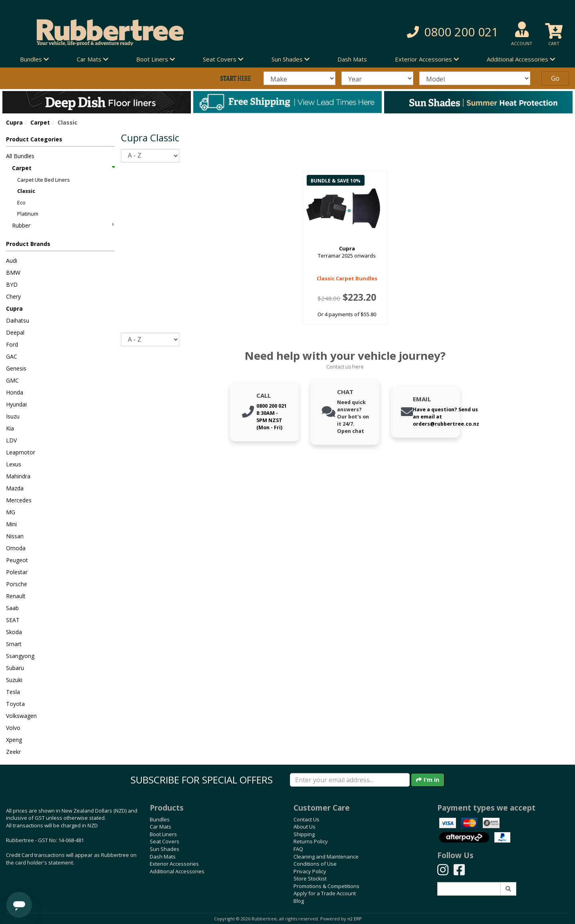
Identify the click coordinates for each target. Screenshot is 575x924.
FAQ (298, 849)
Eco (21, 202)
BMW (13, 273)
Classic (26, 191)
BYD (12, 285)
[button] (411, 32)
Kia (10, 428)
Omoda (16, 548)
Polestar (17, 572)
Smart (14, 644)
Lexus (14, 464)
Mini (11, 524)
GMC (12, 380)
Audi (12, 261)
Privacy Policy (310, 871)
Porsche (17, 584)
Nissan (15, 536)
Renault (16, 596)
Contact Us (306, 819)
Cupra (14, 122)
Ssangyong (20, 656)
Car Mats (161, 827)
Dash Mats (352, 59)
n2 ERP (354, 919)
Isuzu (13, 416)
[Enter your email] (350, 780)
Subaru (15, 668)
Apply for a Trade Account (325, 893)
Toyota (15, 704)
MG (11, 512)
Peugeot (17, 560)
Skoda (14, 632)
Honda (15, 392)
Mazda (15, 488)
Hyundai (16, 404)
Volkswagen (21, 716)
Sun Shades (165, 849)
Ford (12, 344)
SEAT (13, 620)
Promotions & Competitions (326, 886)
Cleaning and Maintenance (326, 857)
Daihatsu (18, 320)
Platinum (28, 214)
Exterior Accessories (174, 864)
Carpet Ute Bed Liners (44, 180)
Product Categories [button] (34, 139)
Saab (12, 608)
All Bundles (20, 156)
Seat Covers (165, 841)
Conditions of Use (315, 864)
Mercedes (19, 500)
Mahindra (18, 476)
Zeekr (13, 752)
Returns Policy (311, 841)
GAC (12, 356)
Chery (13, 296)
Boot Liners (163, 834)
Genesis (16, 368)
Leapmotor (21, 452)
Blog (299, 901)
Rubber (63, 225)
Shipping (304, 834)
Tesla (13, 692)
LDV (11, 440)
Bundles (160, 819)
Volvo (13, 728)
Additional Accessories (177, 871)
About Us (304, 827)
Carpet (40, 122)
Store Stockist (310, 878)
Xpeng (14, 740)
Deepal (15, 332)
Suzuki (14, 680)
